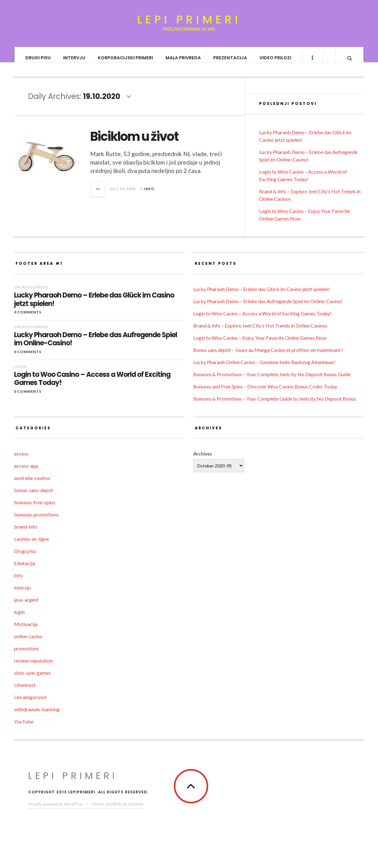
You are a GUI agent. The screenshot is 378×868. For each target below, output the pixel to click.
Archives (203, 460)
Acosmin (136, 810)
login (20, 373)
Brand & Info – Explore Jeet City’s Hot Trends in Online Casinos (260, 332)
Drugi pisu (38, 58)
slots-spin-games (32, 679)
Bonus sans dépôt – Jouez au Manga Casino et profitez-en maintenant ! (268, 356)
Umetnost (25, 691)
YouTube (24, 728)
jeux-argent (26, 606)
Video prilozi (275, 58)
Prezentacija (230, 58)
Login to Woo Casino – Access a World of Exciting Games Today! (92, 385)
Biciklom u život (134, 143)
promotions (27, 655)
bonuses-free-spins (35, 508)
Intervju (74, 58)
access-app (26, 472)
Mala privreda (183, 58)
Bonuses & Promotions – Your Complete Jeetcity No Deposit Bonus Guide (272, 380)
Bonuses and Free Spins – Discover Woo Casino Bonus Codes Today (265, 393)
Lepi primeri (189, 20)
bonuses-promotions (36, 521)
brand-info (26, 533)
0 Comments (28, 318)
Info (149, 195)
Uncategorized (31, 293)
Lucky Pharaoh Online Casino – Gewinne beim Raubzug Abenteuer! (264, 368)
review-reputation (33, 667)
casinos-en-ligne (32, 545)
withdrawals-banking (37, 715)
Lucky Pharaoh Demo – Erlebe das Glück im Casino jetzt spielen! (94, 306)
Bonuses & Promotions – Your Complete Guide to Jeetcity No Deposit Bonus (275, 405)
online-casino (28, 642)
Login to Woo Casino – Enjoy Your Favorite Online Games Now (260, 344)
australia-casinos (32, 484)
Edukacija (25, 569)
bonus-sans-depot (34, 496)
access (21, 460)
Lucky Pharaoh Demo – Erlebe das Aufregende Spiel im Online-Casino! (96, 345)
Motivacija (26, 630)
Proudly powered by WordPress (55, 810)
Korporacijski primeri (125, 58)
